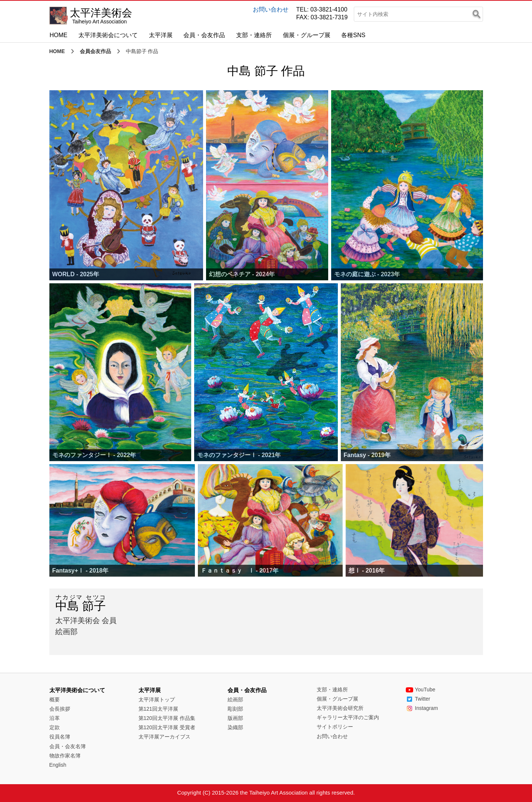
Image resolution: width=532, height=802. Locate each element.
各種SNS (353, 35)
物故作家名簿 (65, 756)
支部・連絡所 (254, 35)
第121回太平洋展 (158, 709)
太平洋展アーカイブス (164, 737)
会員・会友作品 (204, 35)
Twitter (418, 699)
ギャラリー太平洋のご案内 (348, 717)
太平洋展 (161, 35)
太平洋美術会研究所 (340, 708)
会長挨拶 (60, 709)
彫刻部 (235, 709)
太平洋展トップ (157, 700)
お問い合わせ (271, 9)
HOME (59, 35)
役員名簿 (60, 737)
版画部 (235, 718)
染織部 (235, 727)
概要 (55, 700)
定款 (55, 727)
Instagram (422, 708)
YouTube (421, 689)
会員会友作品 (95, 51)
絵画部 (235, 700)
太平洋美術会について (108, 35)
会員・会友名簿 (68, 746)
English (58, 765)
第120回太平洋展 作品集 (167, 718)
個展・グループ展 (307, 35)
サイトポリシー (335, 727)
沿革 (55, 718)
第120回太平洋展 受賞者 (167, 727)
